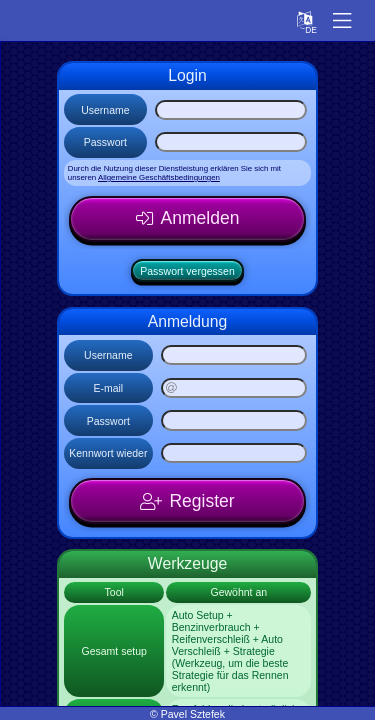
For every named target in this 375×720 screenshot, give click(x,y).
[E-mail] (234, 388)
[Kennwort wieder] (234, 453)
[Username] (231, 110)
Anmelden (200, 218)
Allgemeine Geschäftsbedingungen (159, 177)
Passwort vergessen (187, 271)
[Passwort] (231, 142)
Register (201, 501)
